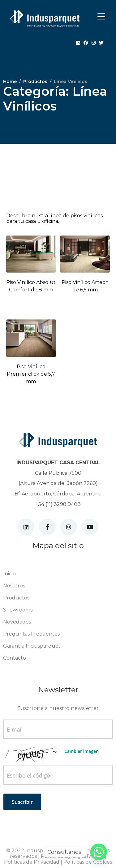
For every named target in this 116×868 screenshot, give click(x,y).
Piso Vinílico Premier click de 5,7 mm (31, 374)
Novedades (17, 622)
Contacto (15, 658)
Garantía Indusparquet (32, 646)
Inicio (9, 574)
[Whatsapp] (99, 852)
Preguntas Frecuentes (31, 634)
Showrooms (18, 610)
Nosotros (14, 586)
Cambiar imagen (82, 751)
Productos (16, 598)
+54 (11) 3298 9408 (58, 504)
